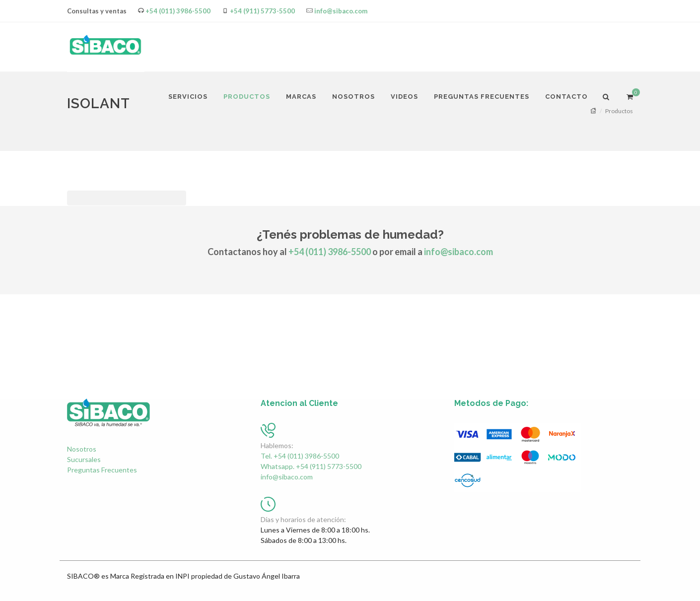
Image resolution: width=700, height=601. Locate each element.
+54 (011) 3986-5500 (178, 11)
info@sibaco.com (341, 11)
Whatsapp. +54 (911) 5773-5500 (311, 466)
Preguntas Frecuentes (102, 470)
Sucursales (84, 459)
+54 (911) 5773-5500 (262, 11)
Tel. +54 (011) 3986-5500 (300, 456)
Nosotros (82, 449)
